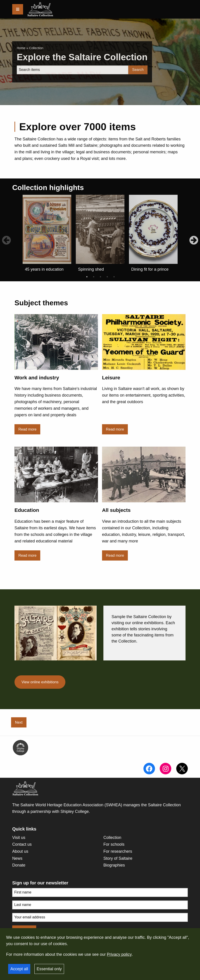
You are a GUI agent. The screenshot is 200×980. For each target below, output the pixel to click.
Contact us (22, 844)
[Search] (73, 70)
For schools (114, 844)
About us (20, 851)
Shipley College (75, 811)
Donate (19, 865)
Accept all (19, 969)
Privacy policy (119, 954)
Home (21, 48)
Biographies (114, 865)
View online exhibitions (40, 682)
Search (138, 70)
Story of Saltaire (118, 858)
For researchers (118, 851)
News (17, 858)
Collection (112, 838)
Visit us (19, 838)
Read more (27, 429)
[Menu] (18, 9)
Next (19, 722)
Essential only (49, 969)
